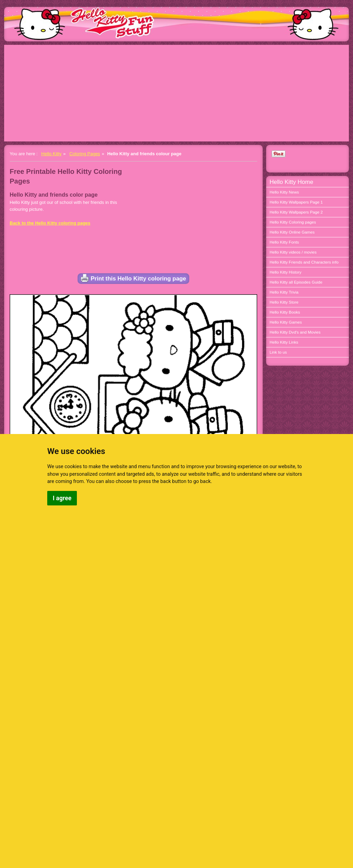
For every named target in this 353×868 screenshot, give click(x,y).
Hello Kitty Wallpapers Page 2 (296, 212)
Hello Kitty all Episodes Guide (296, 282)
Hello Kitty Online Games (292, 232)
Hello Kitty (52, 154)
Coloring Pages (85, 154)
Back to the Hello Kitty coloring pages (50, 223)
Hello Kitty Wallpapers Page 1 (296, 202)
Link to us (278, 352)
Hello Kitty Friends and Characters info (304, 262)
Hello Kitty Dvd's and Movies (295, 332)
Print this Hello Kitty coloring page (133, 278)
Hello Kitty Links (284, 342)
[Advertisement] (176, 93)
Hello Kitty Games (286, 322)
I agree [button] (62, 498)
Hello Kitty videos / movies (293, 252)
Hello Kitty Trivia (284, 292)
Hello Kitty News (284, 192)
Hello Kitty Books (285, 312)
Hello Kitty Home (291, 182)
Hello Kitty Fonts (284, 242)
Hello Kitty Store (284, 302)
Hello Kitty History (285, 272)
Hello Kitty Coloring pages (293, 222)
